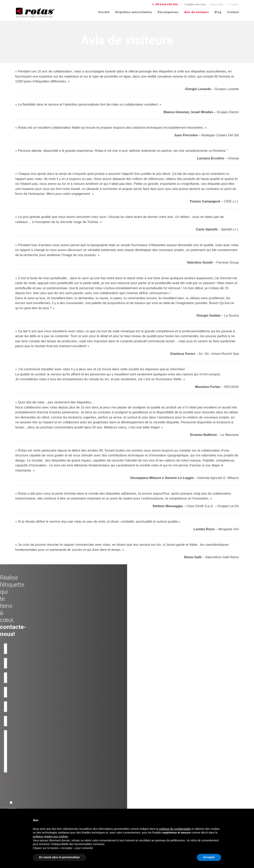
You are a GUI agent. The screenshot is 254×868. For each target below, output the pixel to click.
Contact (233, 12)
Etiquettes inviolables (81, 784)
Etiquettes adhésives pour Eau (27, 779)
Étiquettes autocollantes (134, 12)
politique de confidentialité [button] (175, 829)
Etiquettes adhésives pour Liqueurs (30, 789)
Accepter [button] (209, 857)
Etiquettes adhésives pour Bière (27, 784)
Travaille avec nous (195, 5)
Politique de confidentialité (203, 795)
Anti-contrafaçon (79, 779)
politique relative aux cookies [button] (51, 836)
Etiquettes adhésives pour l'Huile (28, 775)
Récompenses (168, 12)
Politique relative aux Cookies (205, 800)
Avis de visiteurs (197, 12)
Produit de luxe (78, 770)
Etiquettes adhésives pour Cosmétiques (32, 798)
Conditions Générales (201, 806)
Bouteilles (75, 789)
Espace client (216, 5)
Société (104, 12)
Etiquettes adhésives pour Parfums (30, 803)
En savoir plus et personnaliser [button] (60, 857)
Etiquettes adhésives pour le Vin (28, 770)
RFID (73, 798)
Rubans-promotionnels (82, 793)
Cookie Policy (231, 800)
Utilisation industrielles (82, 775)
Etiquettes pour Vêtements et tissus (30, 807)
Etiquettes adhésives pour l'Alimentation (32, 793)
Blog (218, 12)
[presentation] (96, 698)
